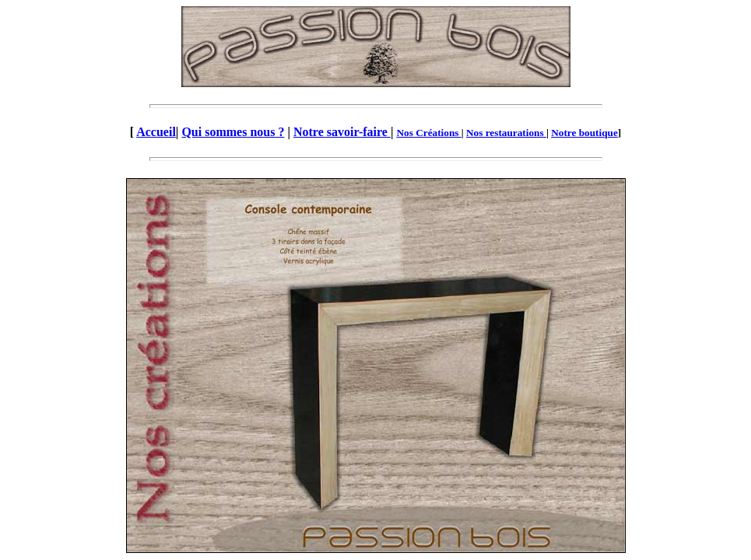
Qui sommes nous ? (233, 132)
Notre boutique (584, 133)
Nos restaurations (506, 133)
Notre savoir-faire (342, 132)
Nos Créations (428, 133)
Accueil (156, 132)
